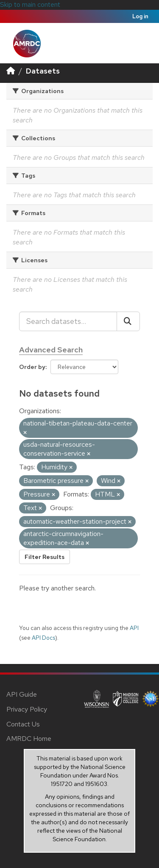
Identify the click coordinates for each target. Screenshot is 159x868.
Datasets (43, 71)
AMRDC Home (29, 739)
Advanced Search (51, 350)
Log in (140, 16)
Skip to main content (30, 4)
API (134, 628)
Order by (32, 367)
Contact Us (23, 724)
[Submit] (128, 321)
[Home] (11, 71)
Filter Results (45, 557)
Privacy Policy (27, 709)
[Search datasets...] (68, 321)
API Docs (43, 638)
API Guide (22, 694)
